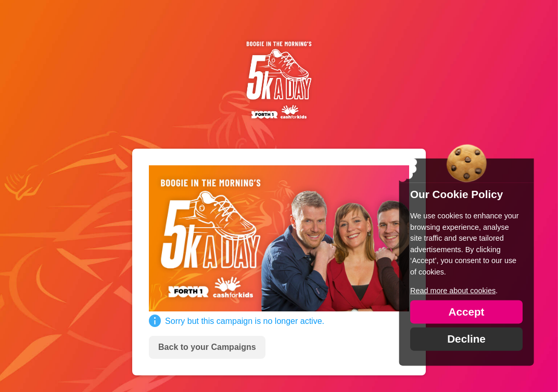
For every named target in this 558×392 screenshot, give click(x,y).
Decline (466, 338)
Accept (466, 311)
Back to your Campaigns (207, 347)
